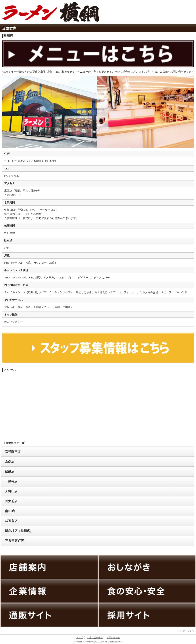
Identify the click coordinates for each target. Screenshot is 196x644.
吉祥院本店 (13, 452)
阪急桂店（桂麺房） (19, 531)
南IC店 (10, 511)
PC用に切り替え (95, 637)
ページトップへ (186, 631)
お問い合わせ (113, 637)
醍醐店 (10, 471)
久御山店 (11, 491)
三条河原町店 (14, 541)
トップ (79, 637)
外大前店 (11, 501)
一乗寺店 (11, 481)
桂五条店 (11, 521)
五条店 (10, 461)
